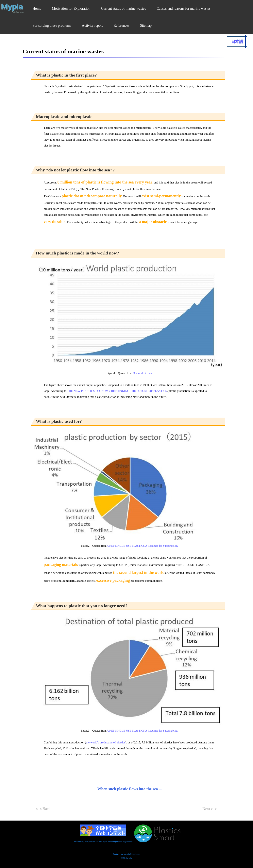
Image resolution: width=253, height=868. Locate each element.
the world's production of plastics (106, 742)
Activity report (92, 26)
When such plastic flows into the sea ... (130, 789)
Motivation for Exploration (71, 9)
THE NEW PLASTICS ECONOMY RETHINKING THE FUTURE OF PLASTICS (117, 391)
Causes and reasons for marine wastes (183, 9)
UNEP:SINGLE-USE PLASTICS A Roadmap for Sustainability (143, 546)
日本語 (237, 42)
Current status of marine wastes (123, 9)
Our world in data (143, 373)
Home (37, 9)
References (121, 26)
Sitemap (146, 26)
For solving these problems (52, 26)
